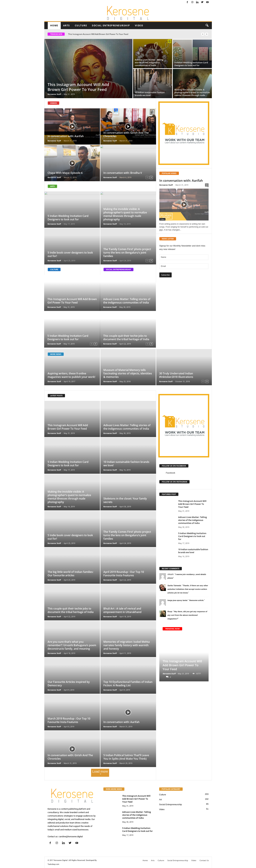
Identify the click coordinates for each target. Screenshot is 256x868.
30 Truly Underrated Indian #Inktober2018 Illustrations (176, 375)
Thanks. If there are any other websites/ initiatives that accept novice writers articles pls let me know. (188, 589)
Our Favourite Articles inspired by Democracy (69, 684)
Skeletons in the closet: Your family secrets (125, 500)
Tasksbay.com (53, 864)
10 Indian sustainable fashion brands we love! (126, 464)
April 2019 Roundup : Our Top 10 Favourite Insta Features (124, 574)
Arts (67, 25)
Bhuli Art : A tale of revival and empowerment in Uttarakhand (122, 610)
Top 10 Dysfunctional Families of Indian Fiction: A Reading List (128, 684)
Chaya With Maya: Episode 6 (65, 173)
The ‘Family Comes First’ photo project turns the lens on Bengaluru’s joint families (127, 253)
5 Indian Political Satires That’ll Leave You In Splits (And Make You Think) (126, 757)
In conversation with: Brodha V (123, 173)
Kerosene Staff (54, 94)
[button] (207, 25)
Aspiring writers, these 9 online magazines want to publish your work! (71, 375)
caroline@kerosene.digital (71, 837)
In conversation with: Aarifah (66, 136)
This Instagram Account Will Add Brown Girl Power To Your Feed (98, 34)
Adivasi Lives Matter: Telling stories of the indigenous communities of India (127, 301)
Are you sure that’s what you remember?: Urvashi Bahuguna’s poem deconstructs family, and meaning (72, 645)
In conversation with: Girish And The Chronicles (126, 134)
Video (139, 25)
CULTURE (54, 269)
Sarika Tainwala (174, 586)
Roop (170, 611)
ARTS (52, 186)
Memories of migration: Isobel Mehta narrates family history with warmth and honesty (127, 645)
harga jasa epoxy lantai (177, 600)
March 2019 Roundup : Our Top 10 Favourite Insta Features (69, 720)
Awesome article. (197, 600)
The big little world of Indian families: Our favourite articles (70, 574)
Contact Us (204, 860)
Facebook (171, 473)
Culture (81, 25)
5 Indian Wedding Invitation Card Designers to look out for (68, 218)
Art (161, 800)
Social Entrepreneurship (111, 25)
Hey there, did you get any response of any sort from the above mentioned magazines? (187, 615)
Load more (100, 773)
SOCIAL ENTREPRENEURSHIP (118, 269)
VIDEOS (53, 103)
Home (54, 25)
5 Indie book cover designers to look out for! (70, 254)
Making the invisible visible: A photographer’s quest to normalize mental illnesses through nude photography (125, 214)
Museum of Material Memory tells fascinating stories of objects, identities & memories (128, 373)
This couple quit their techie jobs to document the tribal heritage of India (126, 337)
